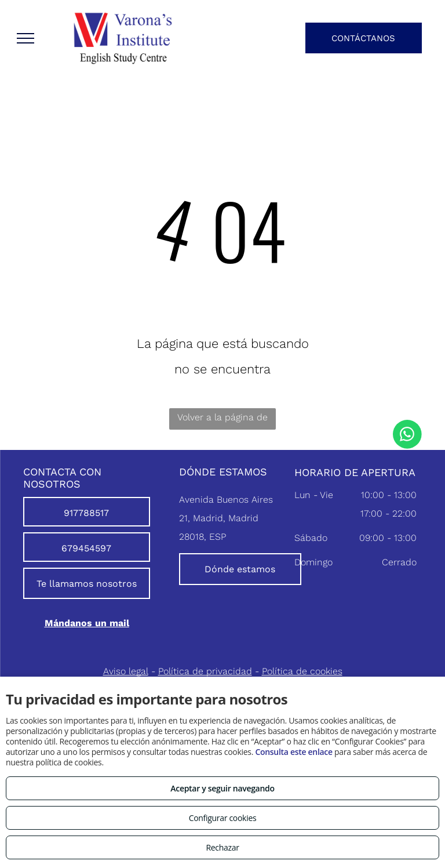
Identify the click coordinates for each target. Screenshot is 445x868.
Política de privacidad (205, 671)
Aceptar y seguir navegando (222, 788)
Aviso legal (126, 671)
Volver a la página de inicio (222, 421)
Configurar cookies (223, 818)
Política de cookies (302, 671)
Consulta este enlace (293, 752)
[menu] (25, 38)
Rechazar (222, 847)
